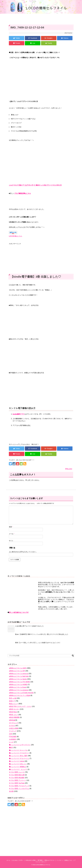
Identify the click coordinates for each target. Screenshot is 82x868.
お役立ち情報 (14, 728)
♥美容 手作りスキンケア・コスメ (20, 706)
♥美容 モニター (14, 709)
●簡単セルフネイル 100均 (18, 668)
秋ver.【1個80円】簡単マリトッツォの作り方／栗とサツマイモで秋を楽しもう (42, 634)
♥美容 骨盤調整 (14, 717)
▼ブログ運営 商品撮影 (17, 778)
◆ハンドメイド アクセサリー (19, 753)
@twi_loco (69, 469)
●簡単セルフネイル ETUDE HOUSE (21, 693)
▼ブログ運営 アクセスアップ (19, 786)
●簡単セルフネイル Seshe (18, 679)
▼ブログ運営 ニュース (17, 772)
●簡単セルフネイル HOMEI (18, 685)
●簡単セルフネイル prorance (19, 690)
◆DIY (11, 747)
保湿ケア (12, 701)
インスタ (59, 860)
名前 (11, 527)
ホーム (8, 860)
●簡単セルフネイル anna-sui (19, 674)
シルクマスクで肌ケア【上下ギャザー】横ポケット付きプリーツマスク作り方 (35, 185)
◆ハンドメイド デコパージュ (19, 758)
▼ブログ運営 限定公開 (17, 775)
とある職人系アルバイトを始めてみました (29, 626)
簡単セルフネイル (49, 860)
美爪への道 (13, 698)
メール (12, 534)
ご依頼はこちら (68, 860)
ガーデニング (14, 723)
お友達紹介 (13, 739)
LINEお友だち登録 (30, 860)
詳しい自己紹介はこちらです (19, 612)
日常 (11, 734)
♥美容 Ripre (13, 712)
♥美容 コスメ (13, 715)
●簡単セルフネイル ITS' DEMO (20, 682)
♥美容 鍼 (12, 720)
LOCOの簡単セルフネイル (43, 865)
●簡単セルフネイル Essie (18, 687)
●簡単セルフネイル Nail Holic (19, 676)
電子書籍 (40, 860)
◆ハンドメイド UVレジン (18, 764)
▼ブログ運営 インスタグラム (19, 789)
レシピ (11, 742)
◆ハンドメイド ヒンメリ (18, 769)
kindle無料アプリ (19, 414)
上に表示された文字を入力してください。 (23, 552)
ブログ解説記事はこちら (23, 193)
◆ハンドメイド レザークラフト (20, 745)
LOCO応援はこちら (16, 236)
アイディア (13, 731)
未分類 (11, 791)
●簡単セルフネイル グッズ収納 (20, 695)
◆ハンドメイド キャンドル (18, 750)
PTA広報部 (13, 737)
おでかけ (12, 726)
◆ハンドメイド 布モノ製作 (18, 756)
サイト (11, 541)
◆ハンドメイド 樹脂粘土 (18, 767)
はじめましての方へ (18, 860)
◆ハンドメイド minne (17, 761)
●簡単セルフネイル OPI (17, 671)
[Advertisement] (41, 258)
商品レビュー (14, 704)
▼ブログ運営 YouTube (17, 783)
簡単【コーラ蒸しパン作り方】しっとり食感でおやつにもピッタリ (38, 643)
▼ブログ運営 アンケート (18, 780)
